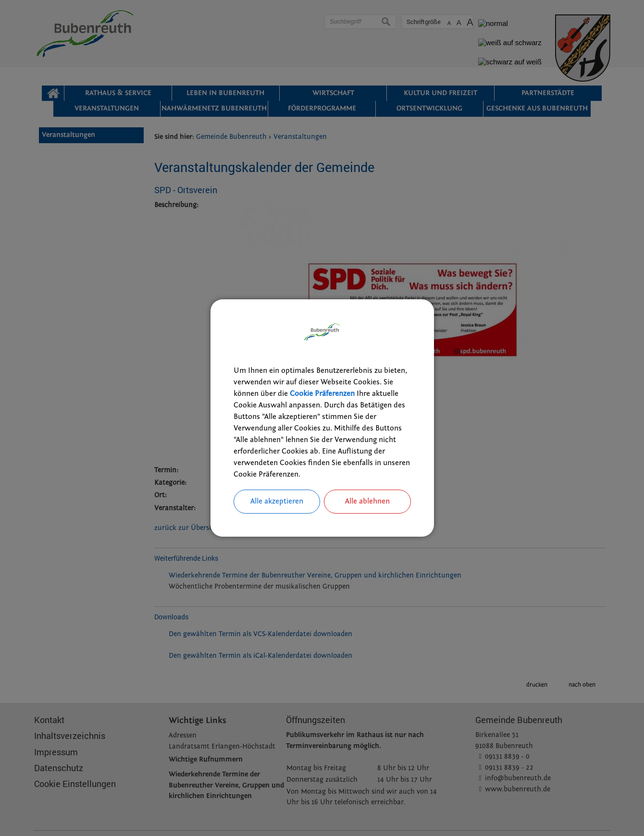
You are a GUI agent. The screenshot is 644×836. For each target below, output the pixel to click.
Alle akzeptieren (277, 502)
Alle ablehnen (367, 502)
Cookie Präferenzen (322, 393)
